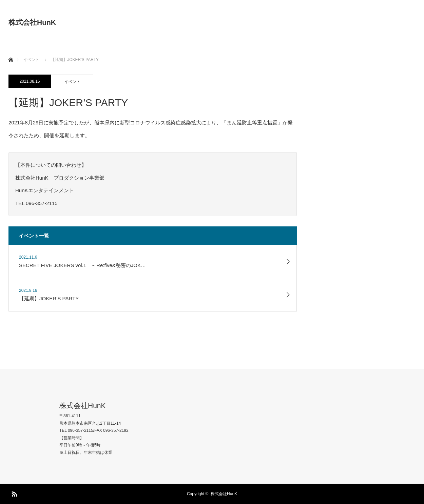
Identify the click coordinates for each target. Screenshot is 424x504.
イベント (72, 82)
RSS (14, 493)
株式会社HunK (32, 22)
